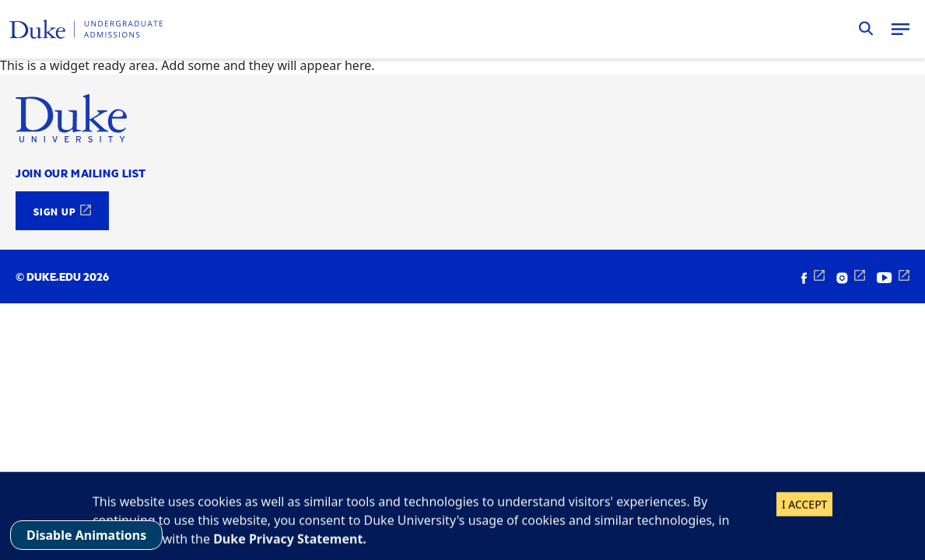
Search (866, 29)
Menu (900, 29)
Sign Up (55, 211)
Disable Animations (86, 535)
